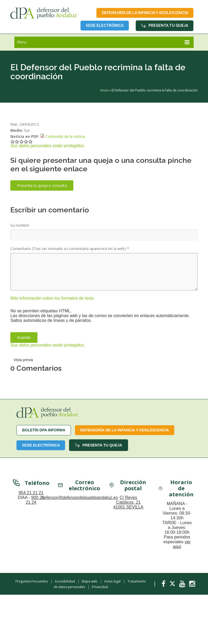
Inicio (104, 90)
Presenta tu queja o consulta (42, 185)
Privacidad (100, 587)
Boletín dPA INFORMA (44, 430)
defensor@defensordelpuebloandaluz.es (80, 498)
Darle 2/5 (17, 141)
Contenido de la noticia (65, 136)
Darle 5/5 (31, 141)
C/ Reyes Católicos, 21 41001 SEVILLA (128, 503)
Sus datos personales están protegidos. (48, 146)
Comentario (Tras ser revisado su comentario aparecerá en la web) (70, 249)
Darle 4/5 (26, 141)
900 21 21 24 (35, 500)
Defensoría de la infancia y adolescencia (145, 13)
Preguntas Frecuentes (32, 581)
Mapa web (90, 581)
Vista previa (23, 360)
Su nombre (20, 225)
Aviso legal (113, 581)
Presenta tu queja (165, 26)
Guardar (24, 338)
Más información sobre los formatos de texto (52, 298)
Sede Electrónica (105, 25)
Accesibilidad (65, 581)
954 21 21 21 (31, 493)
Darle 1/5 (13, 141)
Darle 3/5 (22, 141)
